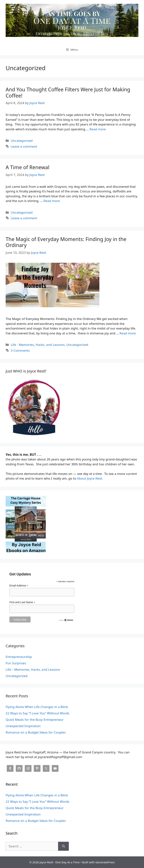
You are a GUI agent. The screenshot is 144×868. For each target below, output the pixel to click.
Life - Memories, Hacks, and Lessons (38, 345)
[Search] (63, 846)
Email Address (19, 586)
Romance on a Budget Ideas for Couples (36, 732)
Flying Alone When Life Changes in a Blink (37, 707)
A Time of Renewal (27, 167)
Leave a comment (24, 146)
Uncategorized (22, 141)
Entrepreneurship (19, 657)
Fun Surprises (16, 663)
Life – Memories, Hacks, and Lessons (33, 669)
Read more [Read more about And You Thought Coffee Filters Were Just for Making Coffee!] (98, 129)
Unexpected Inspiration (23, 726)
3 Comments (20, 350)
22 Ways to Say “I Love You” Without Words (37, 713)
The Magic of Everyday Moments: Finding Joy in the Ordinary (66, 242)
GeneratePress (105, 862)
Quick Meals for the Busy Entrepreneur (35, 720)
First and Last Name (22, 602)
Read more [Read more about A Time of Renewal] (52, 201)
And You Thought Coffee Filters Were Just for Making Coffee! (68, 92)
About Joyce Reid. (90, 478)
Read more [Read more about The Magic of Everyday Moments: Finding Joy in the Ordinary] (128, 333)
